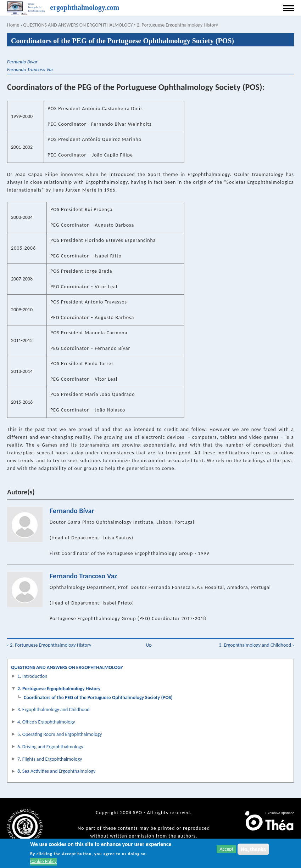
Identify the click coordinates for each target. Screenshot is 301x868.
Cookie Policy (43, 862)
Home (13, 25)
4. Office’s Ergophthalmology (46, 722)
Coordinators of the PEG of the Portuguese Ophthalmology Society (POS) (98, 697)
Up (149, 645)
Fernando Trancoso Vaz (30, 70)
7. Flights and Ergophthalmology (50, 759)
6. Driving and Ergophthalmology (50, 747)
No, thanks (253, 849)
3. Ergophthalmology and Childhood (256, 645)
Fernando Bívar (22, 62)
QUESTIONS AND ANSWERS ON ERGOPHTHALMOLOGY (78, 25)
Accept (226, 849)
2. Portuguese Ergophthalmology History (177, 25)
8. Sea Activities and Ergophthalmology (56, 771)
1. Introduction (32, 676)
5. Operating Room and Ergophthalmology (60, 734)
